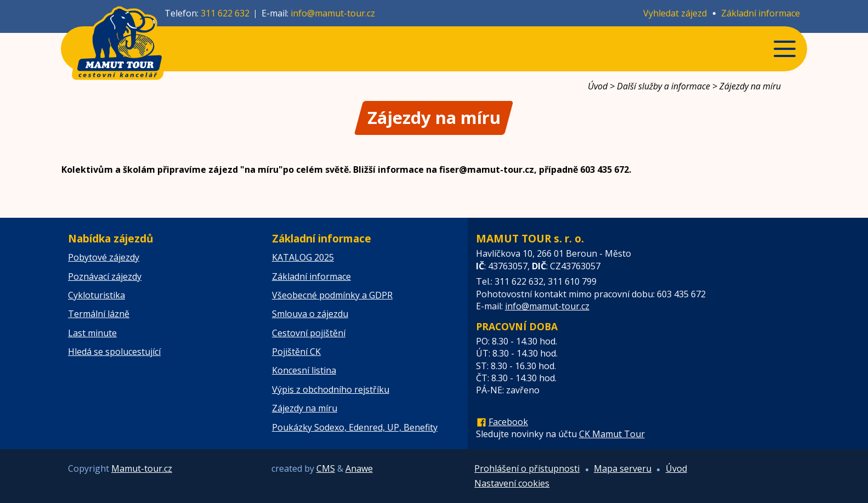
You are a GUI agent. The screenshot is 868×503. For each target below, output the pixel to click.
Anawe (359, 468)
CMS (326, 468)
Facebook (508, 422)
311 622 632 (225, 13)
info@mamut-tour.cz (333, 13)
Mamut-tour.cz (142, 468)
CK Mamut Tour (612, 434)
